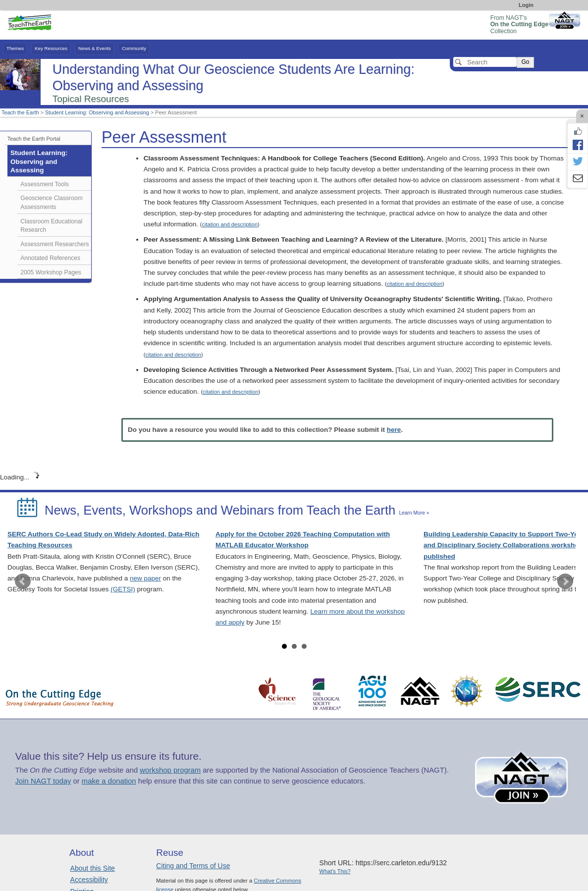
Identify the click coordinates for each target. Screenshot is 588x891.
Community (134, 48)
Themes (15, 48)
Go (525, 62)
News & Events (95, 48)
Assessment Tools (45, 184)
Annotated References (50, 258)
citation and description (230, 224)
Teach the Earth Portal (34, 139)
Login (526, 5)
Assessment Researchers (54, 244)
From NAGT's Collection (519, 25)
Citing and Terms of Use (193, 866)
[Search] (485, 62)
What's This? (335, 871)
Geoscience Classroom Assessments (52, 203)
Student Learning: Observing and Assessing (97, 112)
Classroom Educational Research (51, 226)
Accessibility (89, 880)
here (394, 430)
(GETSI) (123, 589)
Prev (23, 581)
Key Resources (51, 48)
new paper (145, 578)
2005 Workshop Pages (51, 272)
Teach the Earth (20, 112)
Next (565, 581)
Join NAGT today (43, 781)
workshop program (170, 770)
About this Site (93, 868)
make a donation (109, 781)
